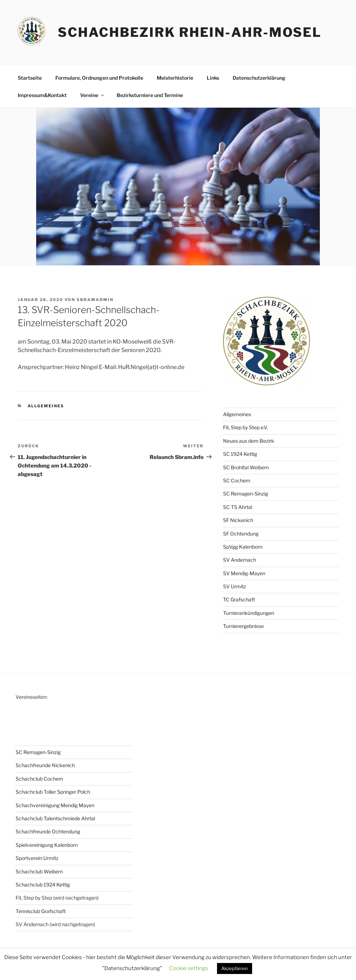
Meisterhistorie (175, 78)
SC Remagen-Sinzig (246, 494)
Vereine (93, 95)
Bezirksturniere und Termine (150, 95)
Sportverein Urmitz (37, 858)
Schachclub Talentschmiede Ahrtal (55, 818)
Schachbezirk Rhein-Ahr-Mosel (190, 32)
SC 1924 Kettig (240, 454)
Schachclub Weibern (39, 871)
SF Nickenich (238, 520)
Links (213, 78)
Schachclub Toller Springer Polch (53, 792)
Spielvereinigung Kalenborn (47, 845)
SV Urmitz (235, 586)
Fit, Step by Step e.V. (245, 427)
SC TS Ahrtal (238, 507)
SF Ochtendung (241, 534)
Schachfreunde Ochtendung (48, 831)
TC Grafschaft (239, 599)
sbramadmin (95, 300)
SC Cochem (237, 480)
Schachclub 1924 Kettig (43, 885)
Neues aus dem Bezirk (249, 441)
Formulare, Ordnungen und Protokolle (99, 78)
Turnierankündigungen (249, 613)
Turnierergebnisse (243, 626)
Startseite (30, 78)
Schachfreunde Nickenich (45, 765)
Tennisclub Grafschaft (41, 911)
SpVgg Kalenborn (243, 547)
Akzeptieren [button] (235, 968)
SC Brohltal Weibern (246, 467)
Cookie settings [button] (189, 968)
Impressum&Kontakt (42, 95)
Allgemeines (46, 406)
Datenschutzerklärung (259, 78)
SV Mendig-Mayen (244, 573)
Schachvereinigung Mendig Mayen (55, 805)
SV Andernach (240, 560)
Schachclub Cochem (39, 779)
